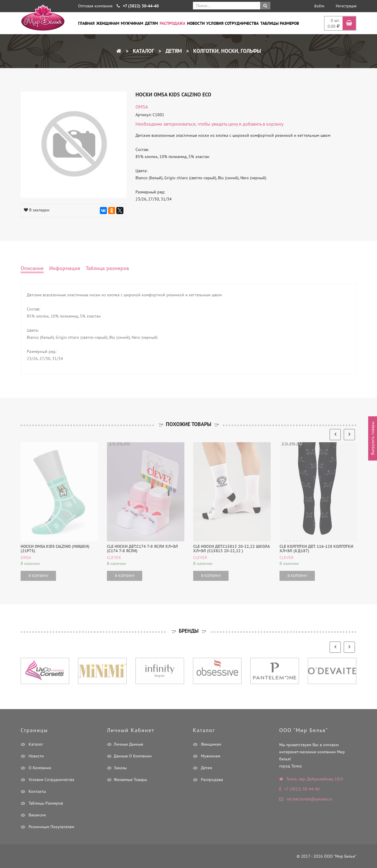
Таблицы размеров (280, 23)
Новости (196, 23)
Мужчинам (132, 23)
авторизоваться (180, 124)
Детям (151, 23)
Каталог (143, 51)
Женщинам (108, 23)
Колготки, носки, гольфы (226, 51)
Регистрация (346, 6)
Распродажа (172, 23)
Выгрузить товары (373, 439)
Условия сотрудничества (232, 23)
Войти (319, 6)
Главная (86, 23)
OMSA (142, 107)
